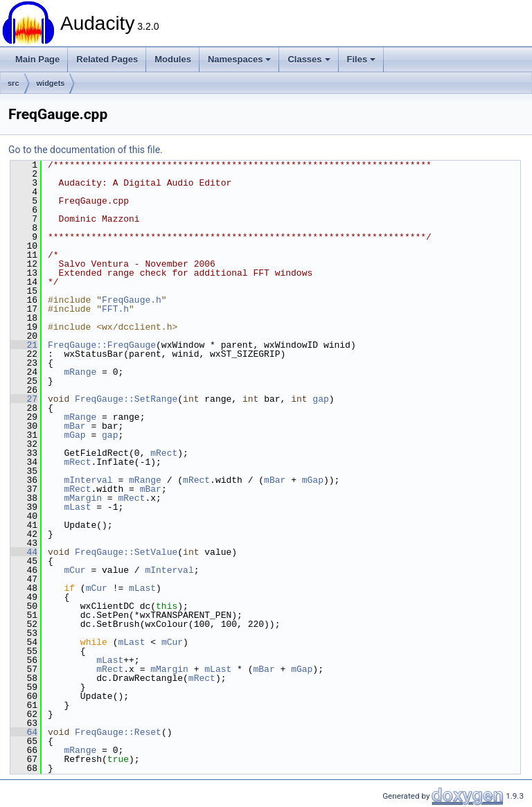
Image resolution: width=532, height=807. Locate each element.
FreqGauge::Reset (118, 732)
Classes (309, 59)
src (14, 83)
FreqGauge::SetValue (126, 552)
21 (24, 345)
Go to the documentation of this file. (86, 150)
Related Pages (107, 59)
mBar (74, 426)
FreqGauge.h (132, 300)
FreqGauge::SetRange (126, 399)
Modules (173, 59)
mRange (80, 372)
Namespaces (240, 59)
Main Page (37, 59)
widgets (51, 83)
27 (24, 399)
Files (362, 59)
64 (24, 732)
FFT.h (115, 309)
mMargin (83, 498)
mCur (74, 570)
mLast (77, 507)
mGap (74, 435)
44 (24, 552)
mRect (164, 453)
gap (320, 399)
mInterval (88, 480)
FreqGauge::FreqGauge (102, 345)
